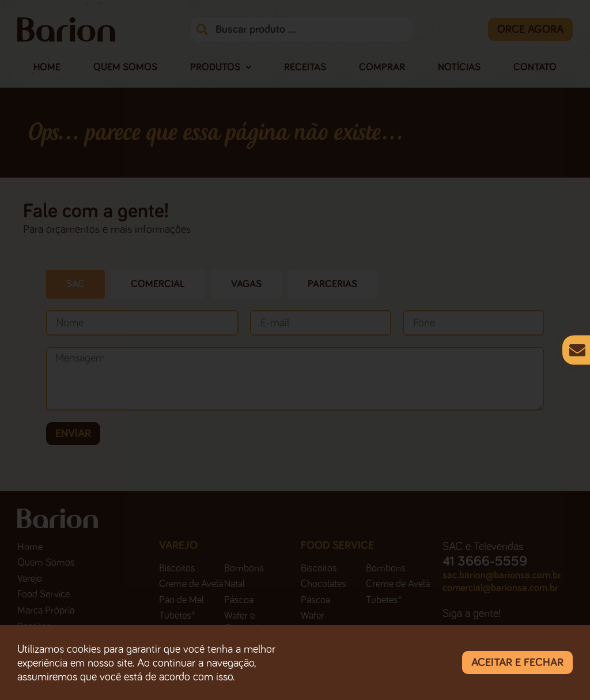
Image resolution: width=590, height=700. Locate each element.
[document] (295, 350)
